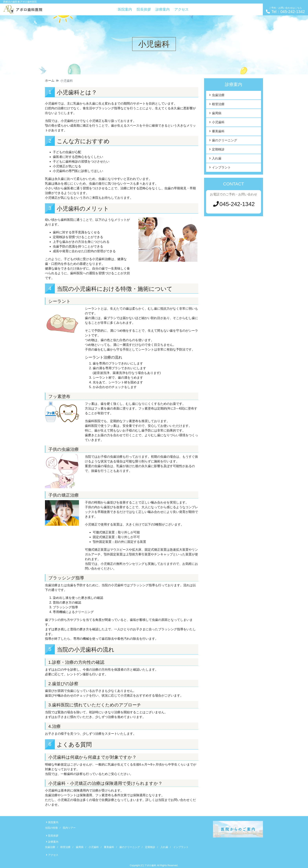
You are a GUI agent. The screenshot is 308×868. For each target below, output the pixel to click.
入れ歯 (217, 158)
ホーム (50, 81)
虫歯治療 (218, 95)
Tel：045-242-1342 (285, 10)
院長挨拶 (144, 9)
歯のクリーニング (225, 140)
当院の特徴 (51, 828)
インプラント (221, 167)
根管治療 (218, 104)
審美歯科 (218, 131)
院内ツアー (69, 828)
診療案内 (163, 9)
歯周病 (217, 113)
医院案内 (125, 9)
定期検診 (218, 149)
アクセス (181, 9)
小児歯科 (218, 122)
